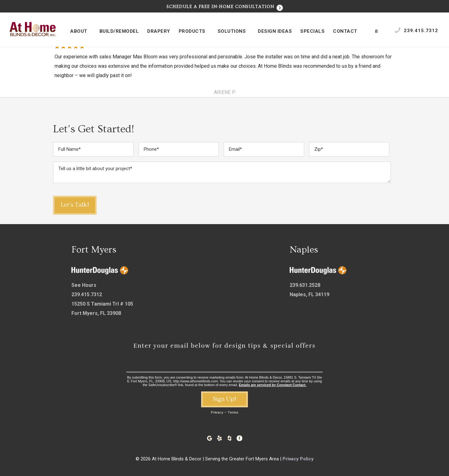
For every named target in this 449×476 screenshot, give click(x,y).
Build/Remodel (119, 31)
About (82, 32)
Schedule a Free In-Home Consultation (225, 7)
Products (195, 32)
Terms (233, 412)
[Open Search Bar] (377, 31)
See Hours (84, 285)
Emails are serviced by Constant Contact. (273, 385)
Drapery (159, 31)
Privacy (217, 412)
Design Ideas (275, 31)
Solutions (235, 32)
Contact (348, 32)
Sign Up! (224, 399)
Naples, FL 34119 (309, 294)
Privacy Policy (298, 459)
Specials (312, 31)
